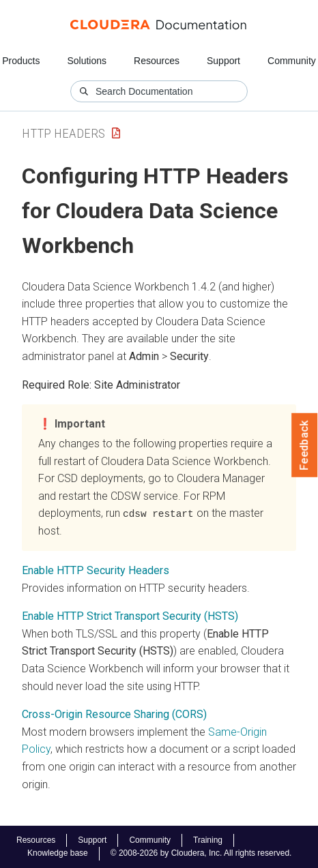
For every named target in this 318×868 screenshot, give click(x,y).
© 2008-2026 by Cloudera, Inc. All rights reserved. (201, 853)
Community (292, 61)
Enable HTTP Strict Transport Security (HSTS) (130, 616)
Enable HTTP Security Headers (96, 570)
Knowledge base (58, 853)
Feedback (305, 445)
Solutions (87, 61)
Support (223, 61)
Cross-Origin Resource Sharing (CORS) (114, 714)
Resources (157, 61)
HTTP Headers (63, 133)
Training (208, 840)
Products (21, 61)
